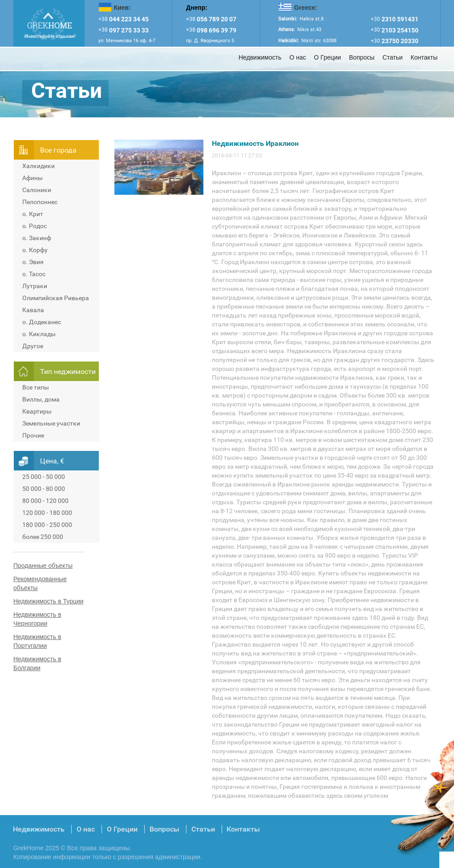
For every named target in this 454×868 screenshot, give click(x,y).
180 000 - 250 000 (47, 525)
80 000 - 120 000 (45, 501)
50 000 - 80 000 (44, 489)
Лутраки (35, 286)
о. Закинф (37, 238)
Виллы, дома (41, 399)
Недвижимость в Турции (49, 601)
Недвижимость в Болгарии (37, 663)
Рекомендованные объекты (40, 583)
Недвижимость (260, 57)
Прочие (33, 435)
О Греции (327, 57)
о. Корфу (35, 250)
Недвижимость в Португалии (37, 641)
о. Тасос (34, 274)
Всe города (58, 150)
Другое (33, 346)
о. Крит (33, 214)
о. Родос (34, 226)
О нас (298, 57)
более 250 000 (43, 537)
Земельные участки (51, 423)
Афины (32, 178)
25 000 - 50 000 (44, 477)
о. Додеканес (42, 322)
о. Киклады (39, 334)
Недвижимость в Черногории (37, 619)
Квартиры (37, 411)
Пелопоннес (40, 202)
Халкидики (39, 166)
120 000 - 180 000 (47, 513)
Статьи (392, 57)
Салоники (37, 190)
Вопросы (362, 57)
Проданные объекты (43, 566)
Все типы (36, 387)
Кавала (33, 310)
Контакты (424, 57)
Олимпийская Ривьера (56, 298)
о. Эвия (33, 262)
